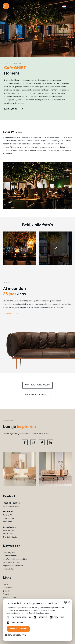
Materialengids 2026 (11, 562)
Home (5, 584)
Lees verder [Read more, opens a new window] (45, 613)
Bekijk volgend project (38, 394)
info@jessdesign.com (12, 506)
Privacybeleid (9, 569)
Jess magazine (9, 553)
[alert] (37, 620)
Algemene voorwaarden (13, 566)
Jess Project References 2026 (15, 559)
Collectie (7, 591)
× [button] (69, 602)
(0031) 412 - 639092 (11, 503)
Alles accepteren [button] (18, 629)
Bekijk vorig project (37, 385)
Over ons (11, 314)
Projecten (7, 594)
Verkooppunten (9, 598)
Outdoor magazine (11, 556)
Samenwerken (14, 109)
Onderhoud (8, 588)
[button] (16, 635)
